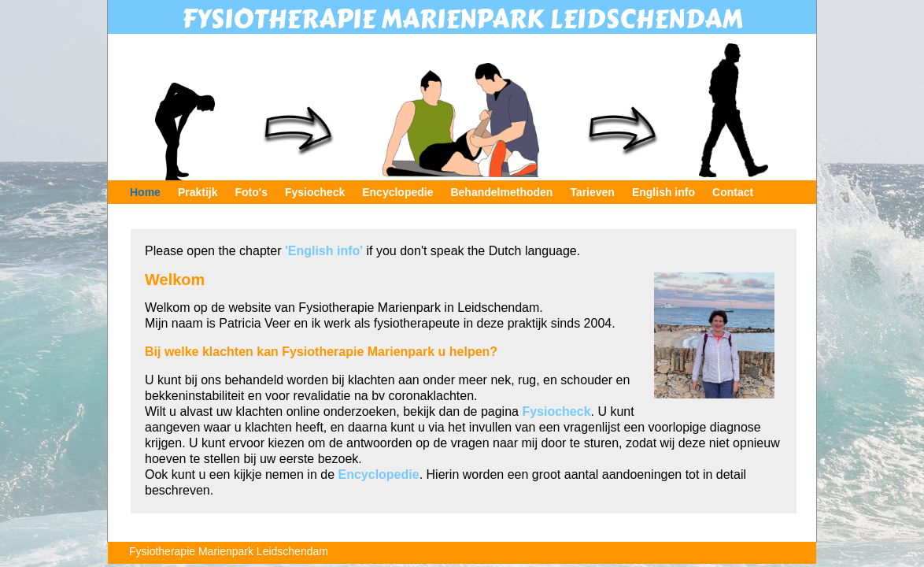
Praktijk (198, 192)
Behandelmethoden (501, 192)
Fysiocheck (315, 192)
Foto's (251, 192)
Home (145, 192)
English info (663, 192)
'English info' (324, 251)
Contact (733, 192)
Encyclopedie (397, 192)
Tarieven (592, 192)
